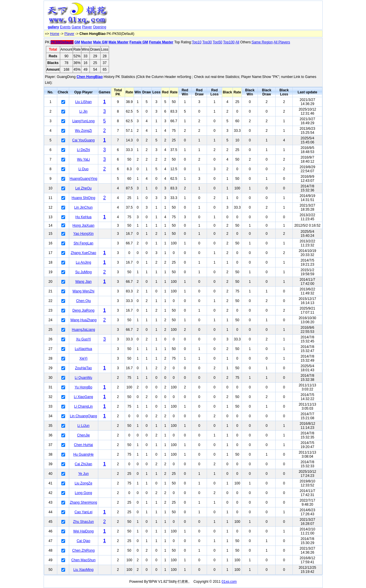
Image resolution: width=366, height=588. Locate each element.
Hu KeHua (83, 217)
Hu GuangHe (83, 454)
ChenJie (83, 435)
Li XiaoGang (83, 397)
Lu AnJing (84, 262)
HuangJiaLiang (83, 330)
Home (55, 34)
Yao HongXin (83, 234)
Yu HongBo (84, 387)
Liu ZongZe (84, 483)
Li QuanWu (83, 378)
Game (76, 27)
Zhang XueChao (83, 253)
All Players (282, 42)
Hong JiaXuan (83, 225)
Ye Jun (83, 474)
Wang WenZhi (83, 291)
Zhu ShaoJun (83, 522)
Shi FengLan (83, 243)
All (237, 42)
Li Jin (83, 111)
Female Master (161, 42)
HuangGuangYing (84, 179)
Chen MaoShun (83, 560)
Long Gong (83, 493)
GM (77, 42)
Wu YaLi (83, 159)
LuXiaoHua (83, 349)
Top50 (218, 42)
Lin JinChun (83, 207)
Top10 (197, 42)
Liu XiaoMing (83, 570)
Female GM (139, 42)
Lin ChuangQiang (83, 416)
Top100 (229, 42)
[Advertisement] (216, 16)
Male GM (100, 42)
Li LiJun (83, 426)
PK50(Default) (62, 42)
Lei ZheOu (83, 188)
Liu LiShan (84, 102)
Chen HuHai (83, 445)
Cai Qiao (84, 541)
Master (87, 42)
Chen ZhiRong (83, 550)
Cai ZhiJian (83, 464)
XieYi (83, 358)
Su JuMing (84, 272)
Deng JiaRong (83, 310)
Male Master (118, 42)
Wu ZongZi (83, 131)
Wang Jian (83, 282)
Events (65, 27)
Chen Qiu (84, 301)
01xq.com (229, 582)
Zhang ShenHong (83, 502)
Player (87, 27)
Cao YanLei (83, 512)
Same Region (262, 42)
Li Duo (84, 169)
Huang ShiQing (83, 198)
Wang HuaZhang (83, 320)
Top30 (207, 42)
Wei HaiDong (83, 531)
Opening (100, 27)
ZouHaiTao (83, 368)
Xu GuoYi (84, 339)
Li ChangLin (83, 406)
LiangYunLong (84, 121)
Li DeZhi (84, 150)
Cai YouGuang (83, 140)
